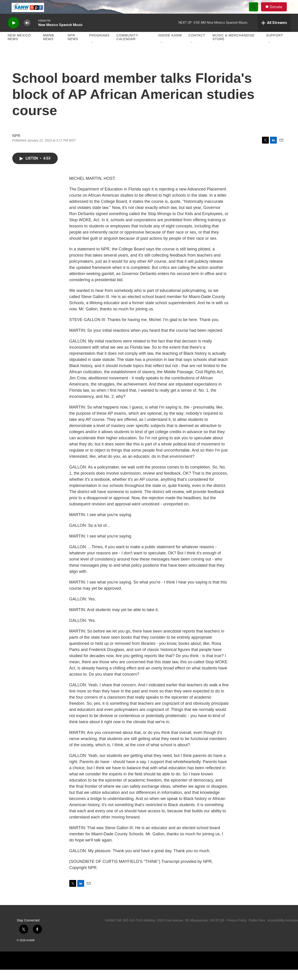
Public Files (257, 931)
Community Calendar (127, 47)
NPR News (73, 47)
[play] (13, 33)
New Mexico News (19, 47)
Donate (279, 12)
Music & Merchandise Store (234, 47)
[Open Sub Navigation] (93, 53)
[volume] (27, 33)
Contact (197, 46)
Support (275, 46)
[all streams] (274, 33)
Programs (99, 46)
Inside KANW (170, 46)
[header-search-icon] (256, 12)
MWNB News (49, 47)
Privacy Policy (237, 931)
